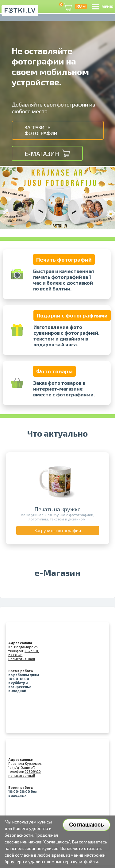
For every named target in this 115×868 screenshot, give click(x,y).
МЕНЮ (102, 6)
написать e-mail (22, 659)
